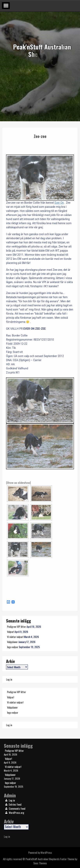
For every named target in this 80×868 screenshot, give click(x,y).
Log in (9, 679)
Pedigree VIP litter (16, 626)
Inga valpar (13, 647)
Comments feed (17, 808)
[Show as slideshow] (18, 483)
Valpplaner (12, 642)
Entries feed (15, 804)
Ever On (59, 203)
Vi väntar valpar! (15, 637)
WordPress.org (16, 813)
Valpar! (11, 632)
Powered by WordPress (40, 852)
